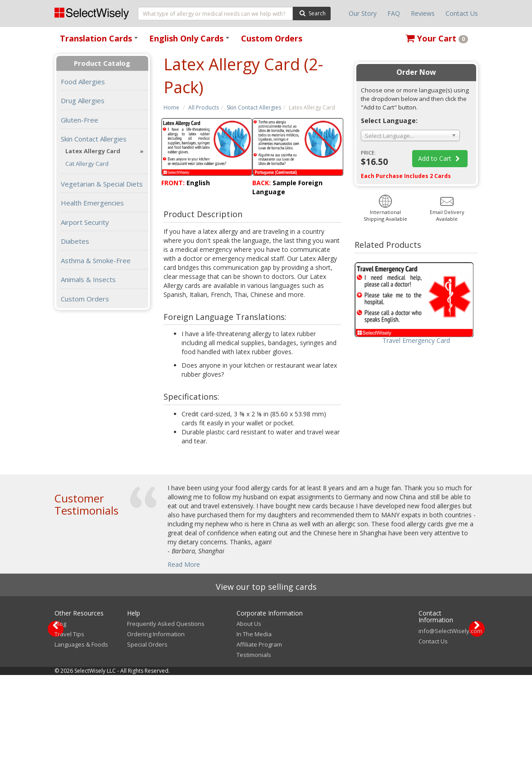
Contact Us (462, 13)
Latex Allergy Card (93, 151)
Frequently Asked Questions (166, 706)
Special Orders (147, 726)
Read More (184, 564)
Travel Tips (69, 716)
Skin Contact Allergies (254, 107)
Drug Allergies (83, 100)
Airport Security (85, 222)
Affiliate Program (259, 726)
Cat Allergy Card (87, 164)
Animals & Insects (88, 279)
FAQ (394, 13)
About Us (249, 706)
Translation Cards (100, 41)
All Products (204, 107)
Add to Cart (440, 158)
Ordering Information (156, 716)
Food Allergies (83, 82)
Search (311, 13)
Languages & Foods (81, 726)
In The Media (254, 716)
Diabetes (75, 241)
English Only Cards (191, 41)
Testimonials (254, 737)
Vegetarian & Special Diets (102, 184)
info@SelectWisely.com (450, 713)
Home (171, 107)
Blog (60, 706)
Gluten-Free (80, 120)
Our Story (363, 13)
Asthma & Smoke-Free (96, 260)
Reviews (423, 13)
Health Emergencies (92, 203)
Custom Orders (272, 38)
